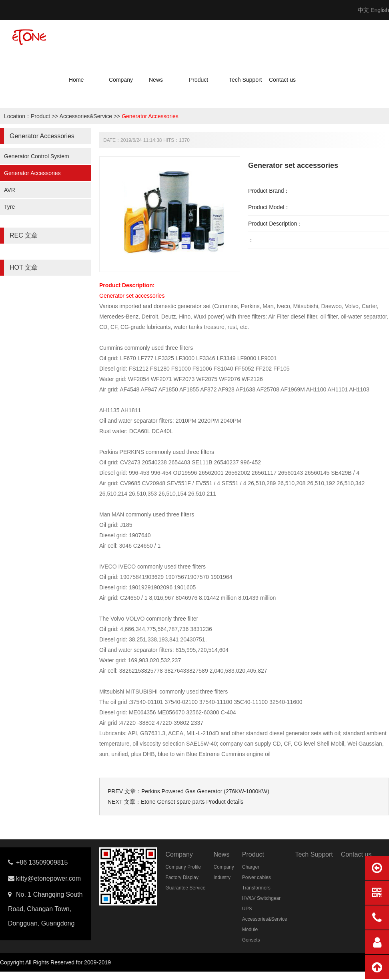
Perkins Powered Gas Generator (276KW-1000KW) (205, 791)
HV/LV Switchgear (262, 898)
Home (76, 80)
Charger (251, 867)
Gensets (251, 940)
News (156, 80)
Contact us (282, 80)
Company (121, 80)
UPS (247, 909)
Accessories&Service (86, 116)
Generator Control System (37, 156)
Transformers (256, 888)
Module (250, 930)
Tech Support (246, 80)
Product (199, 80)
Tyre (9, 207)
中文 (363, 10)
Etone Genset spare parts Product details (192, 802)
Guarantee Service (185, 888)
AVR (10, 190)
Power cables (257, 877)
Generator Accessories (150, 116)
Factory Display (182, 877)
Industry (222, 877)
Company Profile (183, 867)
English (380, 10)
